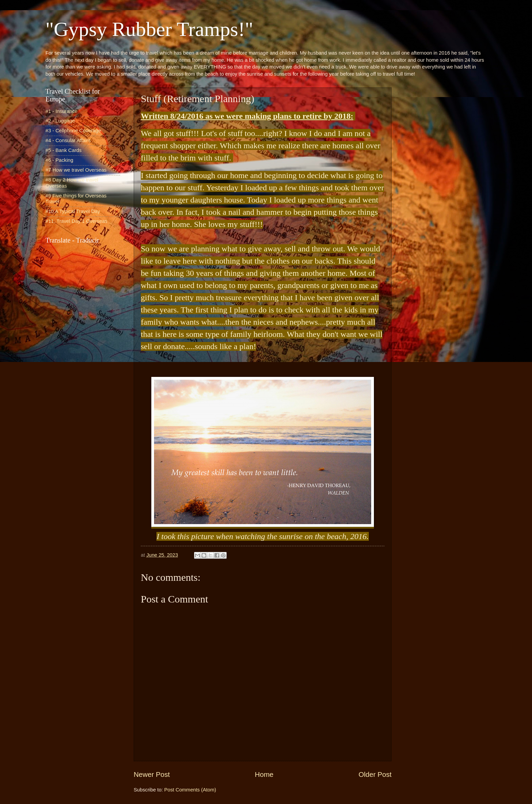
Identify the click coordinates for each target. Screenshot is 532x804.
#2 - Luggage (60, 121)
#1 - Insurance (61, 111)
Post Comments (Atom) (190, 790)
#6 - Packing (59, 160)
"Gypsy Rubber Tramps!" (149, 29)
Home (264, 774)
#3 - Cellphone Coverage (73, 131)
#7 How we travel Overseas (76, 170)
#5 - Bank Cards (63, 150)
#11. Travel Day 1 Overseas (76, 221)
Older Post (375, 774)
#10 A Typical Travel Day (73, 211)
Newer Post (152, 774)
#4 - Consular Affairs (68, 140)
